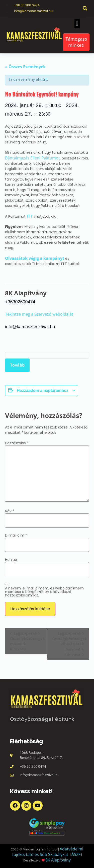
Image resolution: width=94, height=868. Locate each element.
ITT (30, 216)
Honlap (11, 560)
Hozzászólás (17, 443)
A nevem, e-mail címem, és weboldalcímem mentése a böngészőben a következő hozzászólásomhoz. (44, 592)
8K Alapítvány (58, 860)
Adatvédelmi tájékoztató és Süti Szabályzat (48, 852)
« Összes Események (25, 67)
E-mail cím (16, 535)
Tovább (17, 365)
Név (10, 511)
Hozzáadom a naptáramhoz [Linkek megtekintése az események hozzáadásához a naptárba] (42, 390)
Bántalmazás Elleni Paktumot (32, 158)
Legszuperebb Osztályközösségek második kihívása (27, 641)
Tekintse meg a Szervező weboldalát (39, 314)
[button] (85, 8)
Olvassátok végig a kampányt (35, 258)
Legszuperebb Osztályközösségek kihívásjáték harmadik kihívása (70, 644)
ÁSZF (76, 854)
